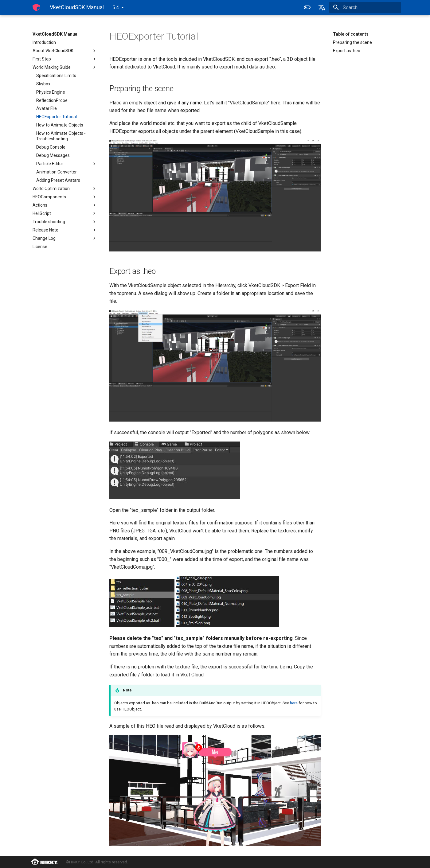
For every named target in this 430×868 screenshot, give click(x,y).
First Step (65, 59)
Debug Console (51, 147)
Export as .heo (347, 51)
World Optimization (65, 189)
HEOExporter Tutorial (57, 117)
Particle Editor (67, 164)
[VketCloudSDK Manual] (36, 7)
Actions (65, 205)
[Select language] (322, 7)
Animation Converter (57, 172)
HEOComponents (65, 197)
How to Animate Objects (60, 125)
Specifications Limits (56, 76)
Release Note (65, 230)
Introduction (44, 42)
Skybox (43, 84)
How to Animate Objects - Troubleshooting (61, 136)
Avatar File (47, 108)
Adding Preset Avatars (58, 180)
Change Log (65, 238)
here (294, 703)
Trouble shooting (65, 222)
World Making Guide (65, 67)
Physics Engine (51, 92)
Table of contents (351, 34)
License (40, 247)
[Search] (365, 7)
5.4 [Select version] (116, 8)
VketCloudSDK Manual (56, 34)
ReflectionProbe (52, 100)
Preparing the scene (352, 42)
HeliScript (65, 213)
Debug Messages (53, 155)
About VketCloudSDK (65, 51)
